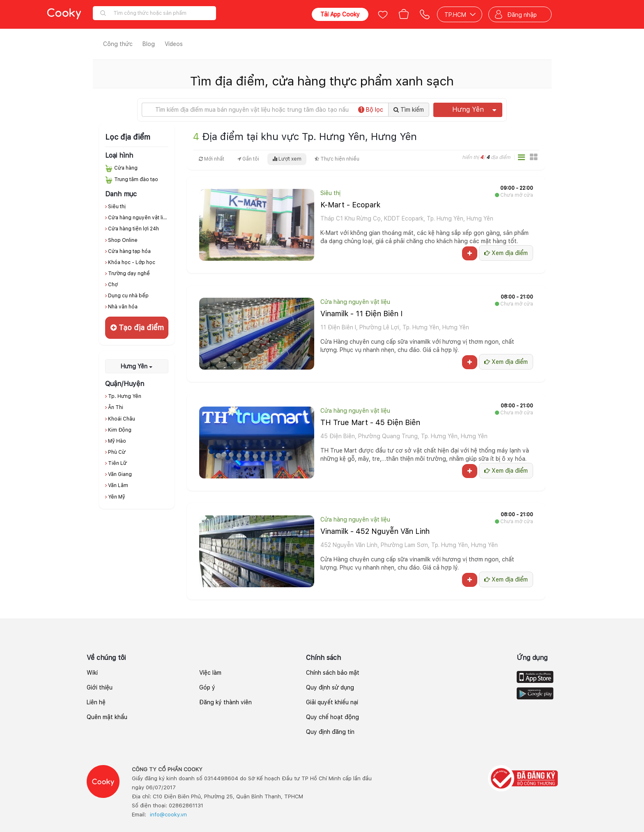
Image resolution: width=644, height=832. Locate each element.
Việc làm (210, 673)
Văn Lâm (118, 485)
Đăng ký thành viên (225, 702)
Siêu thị (117, 207)
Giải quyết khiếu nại (332, 702)
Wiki (92, 673)
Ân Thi (116, 407)
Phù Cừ (117, 452)
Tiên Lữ (117, 463)
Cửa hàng (126, 168)
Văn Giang (120, 474)
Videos (174, 44)
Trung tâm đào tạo (136, 179)
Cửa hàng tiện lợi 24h (133, 229)
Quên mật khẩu (107, 717)
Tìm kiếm (409, 110)
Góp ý (207, 687)
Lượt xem (287, 159)
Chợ (113, 285)
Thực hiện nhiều (337, 159)
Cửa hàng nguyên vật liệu (139, 218)
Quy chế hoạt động (332, 717)
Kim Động (120, 430)
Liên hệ (96, 702)
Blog (149, 44)
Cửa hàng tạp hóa (129, 251)
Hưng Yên (474, 109)
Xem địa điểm (506, 253)
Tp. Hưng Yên (125, 396)
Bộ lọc (371, 110)
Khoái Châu (122, 419)
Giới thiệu (100, 687)
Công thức (118, 44)
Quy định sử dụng (330, 687)
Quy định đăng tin (330, 732)
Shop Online (123, 240)
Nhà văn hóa (123, 307)
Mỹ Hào (117, 441)
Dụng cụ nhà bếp (128, 296)
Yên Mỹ (117, 497)
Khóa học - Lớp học (132, 262)
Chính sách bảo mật (333, 673)
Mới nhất (212, 159)
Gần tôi (248, 159)
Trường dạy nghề (129, 274)
